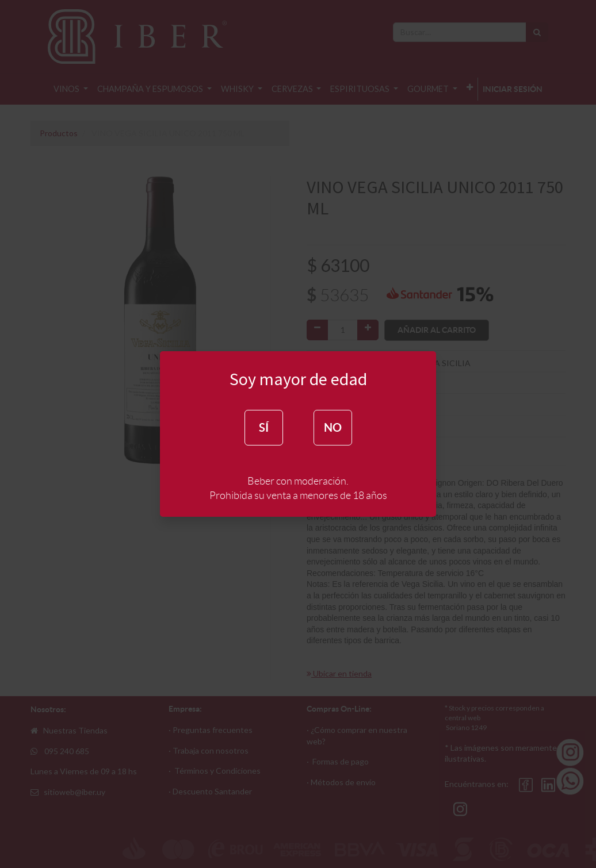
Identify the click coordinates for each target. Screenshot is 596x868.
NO (333, 427)
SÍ (264, 427)
